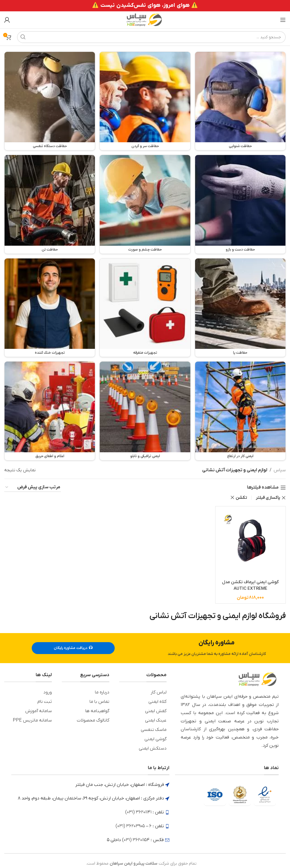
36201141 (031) (138, 810)
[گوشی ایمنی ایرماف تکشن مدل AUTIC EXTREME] (250, 541)
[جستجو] (151, 37)
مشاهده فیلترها (263, 488)
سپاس (280, 470)
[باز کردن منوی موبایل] (283, 20)
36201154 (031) (136, 838)
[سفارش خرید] (33, 488)
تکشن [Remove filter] (241, 498)
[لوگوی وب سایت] (145, 20)
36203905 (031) (130, 824)
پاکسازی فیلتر (268, 498)
